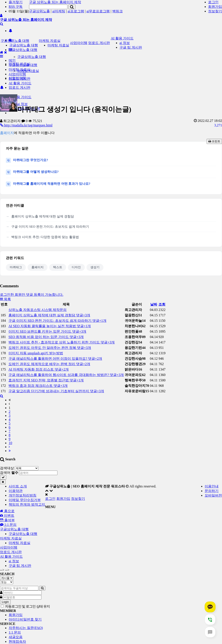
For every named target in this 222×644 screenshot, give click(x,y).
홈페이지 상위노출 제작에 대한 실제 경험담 (43, 216)
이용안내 (212, 486)
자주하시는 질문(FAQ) (26, 628)
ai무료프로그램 (98, 11)
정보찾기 (215, 11)
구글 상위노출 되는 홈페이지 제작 (55, 2)
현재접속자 (17, 642)
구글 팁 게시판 (131, 47)
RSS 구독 (16, 7)
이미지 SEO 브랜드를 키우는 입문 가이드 (47, 331)
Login (5, 602)
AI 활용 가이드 (122, 38)
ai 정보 (125, 43)
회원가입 (215, 7)
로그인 (213, 2)
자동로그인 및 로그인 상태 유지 (25, 606)
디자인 (76, 267)
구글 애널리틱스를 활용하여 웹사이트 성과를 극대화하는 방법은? (66, 375)
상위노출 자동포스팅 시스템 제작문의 (38, 310)
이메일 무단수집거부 (25, 500)
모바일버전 (213, 495)
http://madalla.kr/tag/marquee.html (26, 125)
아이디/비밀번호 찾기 (25, 619)
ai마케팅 (59, 11)
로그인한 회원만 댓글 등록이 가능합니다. (32, 295)
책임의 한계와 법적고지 (27, 504)
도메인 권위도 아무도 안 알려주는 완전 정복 (50, 348)
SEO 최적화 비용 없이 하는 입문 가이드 (46, 337)
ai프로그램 (76, 11)
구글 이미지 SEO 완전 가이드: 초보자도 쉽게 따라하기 (50, 227)
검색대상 (7, 468)
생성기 (95, 267)
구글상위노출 (39, 11)
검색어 (9, 473)
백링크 (118, 11)
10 (10, 443)
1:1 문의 (15, 632)
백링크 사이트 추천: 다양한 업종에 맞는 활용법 (45, 237)
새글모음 (16, 637)
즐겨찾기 (16, 2)
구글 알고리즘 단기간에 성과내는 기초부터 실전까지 (56, 391)
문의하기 (212, 491)
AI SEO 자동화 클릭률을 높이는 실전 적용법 (50, 326)
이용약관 (16, 491)
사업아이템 (79, 43)
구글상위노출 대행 (23, 50)
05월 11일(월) (19, 11)
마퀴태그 (16, 267)
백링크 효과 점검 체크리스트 (38, 386)
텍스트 (58, 267)
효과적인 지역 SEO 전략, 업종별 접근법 (46, 380)
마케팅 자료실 (50, 41)
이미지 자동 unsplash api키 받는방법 (36, 353)
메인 (12, 60)
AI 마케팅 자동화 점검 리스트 (39, 369)
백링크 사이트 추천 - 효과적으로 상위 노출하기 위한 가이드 (62, 342)
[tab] (111, 529)
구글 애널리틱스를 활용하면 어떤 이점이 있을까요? (55, 359)
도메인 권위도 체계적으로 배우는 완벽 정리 (49, 364)
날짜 (154, 304)
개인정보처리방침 (23, 495)
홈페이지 (7, 133)
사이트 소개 (18, 486)
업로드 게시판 (20, 87)
